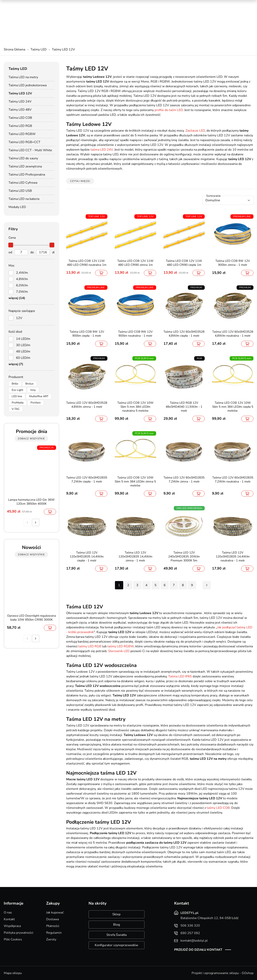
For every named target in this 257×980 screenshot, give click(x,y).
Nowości (206, 4)
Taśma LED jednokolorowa (28, 85)
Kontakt (9, 919)
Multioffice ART (39, 396)
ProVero (36, 403)
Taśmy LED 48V (20, 110)
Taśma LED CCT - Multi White (30, 150)
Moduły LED (17, 207)
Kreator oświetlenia (163, 4)
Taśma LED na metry (23, 77)
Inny (33, 390)
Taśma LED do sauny (23, 158)
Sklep (116, 914)
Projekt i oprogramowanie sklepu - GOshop (223, 973)
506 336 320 (81, 14)
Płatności (53, 926)
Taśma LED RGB (20, 126)
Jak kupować (55, 913)
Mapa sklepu (13, 973)
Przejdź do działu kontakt (198, 950)
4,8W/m (22, 279)
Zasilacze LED (195, 131)
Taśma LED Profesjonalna (27, 175)
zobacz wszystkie (31, 439)
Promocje (188, 4)
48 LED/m (23, 351)
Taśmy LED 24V (20, 102)
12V (19, 318)
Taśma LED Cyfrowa (23, 183)
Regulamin (54, 933)
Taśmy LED (39, 49)
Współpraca (12, 926)
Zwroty (51, 939)
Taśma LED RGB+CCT (24, 142)
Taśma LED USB (20, 191)
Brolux (29, 384)
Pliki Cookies (13, 939)
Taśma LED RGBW (22, 134)
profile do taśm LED (169, 110)
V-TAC (16, 409)
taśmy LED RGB (90, 646)
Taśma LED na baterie (24, 199)
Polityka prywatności (19, 933)
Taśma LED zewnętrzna (25, 166)
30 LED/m (23, 345)
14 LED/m (23, 339)
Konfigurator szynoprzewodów (116, 945)
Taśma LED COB (20, 118)
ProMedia (18, 403)
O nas (8, 913)
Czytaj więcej (80, 181)
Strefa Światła (117, 935)
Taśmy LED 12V (63, 49)
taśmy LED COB (218, 808)
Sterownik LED (119, 651)
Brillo (15, 384)
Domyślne (213, 200)
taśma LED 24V (102, 150)
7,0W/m (22, 292)
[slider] (11, 245)
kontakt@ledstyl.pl (85, 22)
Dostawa (53, 919)
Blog (117, 925)
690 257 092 (81, 18)
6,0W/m (22, 285)
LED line (17, 396)
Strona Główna (14, 49)
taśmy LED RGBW (121, 646)
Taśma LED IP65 (180, 676)
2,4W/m (22, 273)
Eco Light (17, 390)
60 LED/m (23, 358)
